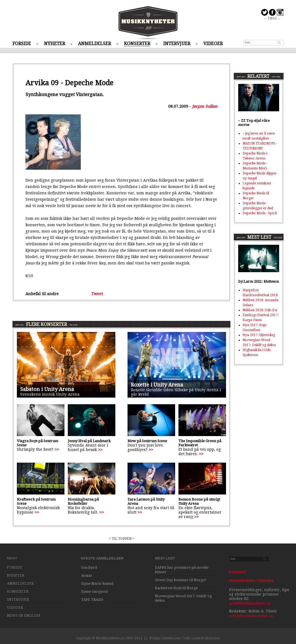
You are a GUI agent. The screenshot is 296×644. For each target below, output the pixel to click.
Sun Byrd (89, 567)
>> (57, 449)
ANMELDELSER (94, 44)
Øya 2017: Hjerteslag (259, 335)
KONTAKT (238, 572)
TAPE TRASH (92, 600)
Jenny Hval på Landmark (89, 441)
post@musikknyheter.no (250, 603)
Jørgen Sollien (205, 106)
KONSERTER (137, 44)
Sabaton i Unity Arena (47, 389)
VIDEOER (213, 44)
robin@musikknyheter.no (251, 616)
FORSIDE (22, 44)
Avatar (87, 575)
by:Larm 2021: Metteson (259, 281)
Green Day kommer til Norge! (181, 580)
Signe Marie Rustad (97, 584)
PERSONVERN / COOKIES (251, 581)
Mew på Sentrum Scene (147, 441)
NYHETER (54, 44)
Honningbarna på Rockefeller (83, 501)
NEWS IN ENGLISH (24, 616)
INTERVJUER (177, 44)
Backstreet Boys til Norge (176, 588)
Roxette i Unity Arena (157, 385)
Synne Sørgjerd (94, 592)
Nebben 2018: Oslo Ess (260, 310)
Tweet (97, 294)
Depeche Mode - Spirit (260, 213)
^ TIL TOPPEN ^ (121, 539)
